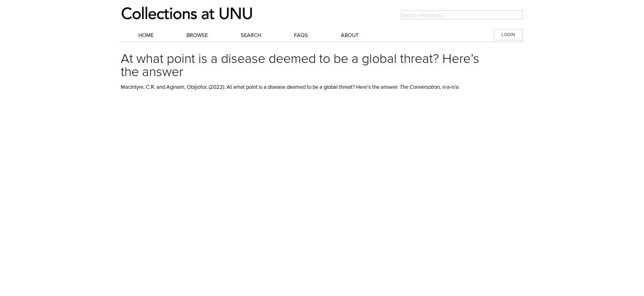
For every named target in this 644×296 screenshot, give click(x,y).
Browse (197, 35)
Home (146, 35)
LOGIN (508, 35)
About (350, 35)
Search (251, 35)
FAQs (301, 35)
